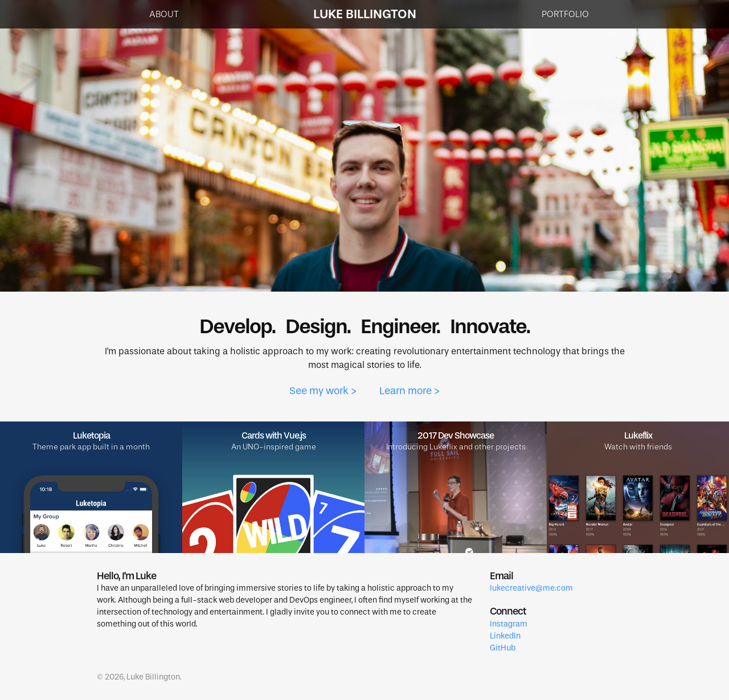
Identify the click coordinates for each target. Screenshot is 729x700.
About (164, 14)
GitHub (503, 648)
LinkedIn (505, 636)
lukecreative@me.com (531, 588)
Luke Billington (365, 14)
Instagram (509, 624)
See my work (319, 391)
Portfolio (565, 14)
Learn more (406, 391)
